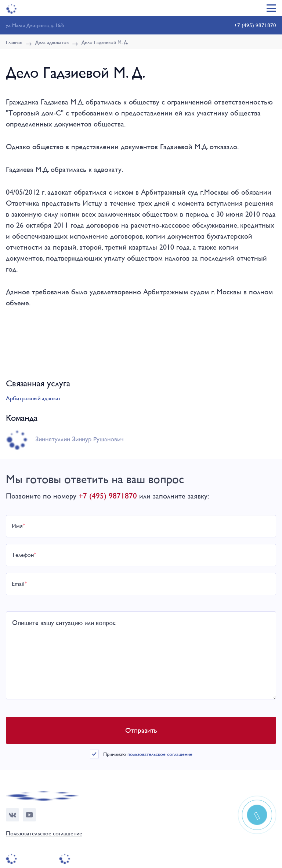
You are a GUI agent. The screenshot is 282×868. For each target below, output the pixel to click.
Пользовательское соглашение (44, 834)
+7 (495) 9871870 (255, 25)
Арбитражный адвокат (33, 398)
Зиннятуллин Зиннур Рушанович (79, 439)
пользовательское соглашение (160, 754)
